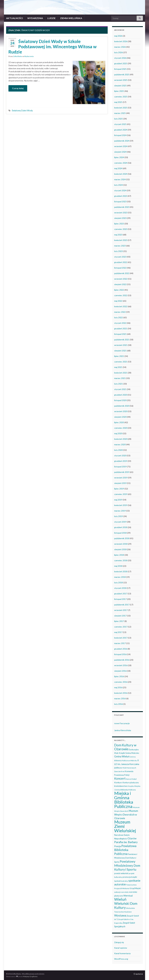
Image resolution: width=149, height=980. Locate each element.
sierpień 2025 (120, 86)
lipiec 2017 (119, 621)
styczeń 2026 (120, 58)
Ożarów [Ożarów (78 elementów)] (132, 838)
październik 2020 (122, 406)
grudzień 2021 (121, 328)
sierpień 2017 (120, 616)
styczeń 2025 (120, 124)
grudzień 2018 (121, 527)
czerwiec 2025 (121, 97)
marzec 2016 (120, 698)
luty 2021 (119, 384)
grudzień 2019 (121, 461)
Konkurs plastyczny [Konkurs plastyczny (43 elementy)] (131, 783)
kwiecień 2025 (121, 108)
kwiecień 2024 (121, 174)
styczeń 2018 (120, 588)
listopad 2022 (120, 268)
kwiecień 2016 (121, 693)
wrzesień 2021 (121, 345)
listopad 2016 (120, 654)
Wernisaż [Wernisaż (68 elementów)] (128, 895)
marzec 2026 (120, 47)
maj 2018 (118, 566)
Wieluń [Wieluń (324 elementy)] (120, 899)
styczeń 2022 (120, 323)
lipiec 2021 (119, 356)
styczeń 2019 (120, 522)
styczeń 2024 (120, 190)
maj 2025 (118, 102)
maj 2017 (118, 632)
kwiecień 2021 (121, 373)
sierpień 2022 (120, 284)
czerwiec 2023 (121, 229)
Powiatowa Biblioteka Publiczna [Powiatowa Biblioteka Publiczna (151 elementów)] (125, 850)
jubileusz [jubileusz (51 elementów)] (118, 768)
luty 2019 (119, 516)
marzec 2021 (120, 378)
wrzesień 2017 (121, 610)
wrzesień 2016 (121, 665)
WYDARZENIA (35, 18)
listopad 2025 (120, 69)
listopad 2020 (120, 400)
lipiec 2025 (119, 91)
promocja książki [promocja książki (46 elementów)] (130, 877)
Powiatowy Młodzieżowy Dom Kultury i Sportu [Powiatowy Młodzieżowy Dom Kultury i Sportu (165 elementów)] (127, 865)
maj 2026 (118, 36)
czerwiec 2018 (121, 560)
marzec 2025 (120, 113)
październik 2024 (122, 141)
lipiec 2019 (119, 489)
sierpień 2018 (120, 549)
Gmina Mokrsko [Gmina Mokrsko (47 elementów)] (132, 753)
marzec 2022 (120, 312)
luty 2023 (119, 251)
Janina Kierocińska (123, 730)
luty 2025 (119, 119)
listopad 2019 (120, 467)
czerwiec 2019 (121, 494)
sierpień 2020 (120, 417)
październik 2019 (122, 472)
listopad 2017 (120, 599)
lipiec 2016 (119, 676)
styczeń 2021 (120, 389)
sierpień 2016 (120, 671)
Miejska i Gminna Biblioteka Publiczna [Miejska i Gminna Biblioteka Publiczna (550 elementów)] (124, 800)
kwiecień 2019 (121, 505)
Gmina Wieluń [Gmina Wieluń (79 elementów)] (122, 756)
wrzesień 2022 (121, 279)
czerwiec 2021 (121, 362)
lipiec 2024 (119, 157)
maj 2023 (118, 235)
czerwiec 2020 (121, 428)
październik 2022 (122, 273)
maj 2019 (118, 500)
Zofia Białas (18, 56)
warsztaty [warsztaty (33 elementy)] (125, 892)
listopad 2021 (120, 334)
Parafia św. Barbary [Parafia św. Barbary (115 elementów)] (126, 842)
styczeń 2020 (120, 455)
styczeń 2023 (120, 257)
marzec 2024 (120, 179)
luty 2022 (119, 317)
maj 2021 (118, 367)
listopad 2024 (120, 135)
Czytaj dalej (18, 88)
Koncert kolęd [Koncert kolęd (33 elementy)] (131, 779)
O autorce (138, 974)
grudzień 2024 (121, 130)
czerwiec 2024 (121, 163)
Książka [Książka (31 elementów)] (131, 786)
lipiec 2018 (119, 555)
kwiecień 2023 (121, 240)
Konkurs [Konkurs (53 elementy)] (118, 782)
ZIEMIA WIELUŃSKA (71, 18)
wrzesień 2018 (121, 544)
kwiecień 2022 (121, 306)
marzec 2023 (120, 246)
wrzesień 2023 (121, 213)
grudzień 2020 (121, 395)
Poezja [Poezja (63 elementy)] (118, 846)
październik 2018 (122, 538)
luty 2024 (119, 185)
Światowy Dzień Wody (22, 111)
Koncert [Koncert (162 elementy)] (120, 778)
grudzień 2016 (121, 649)
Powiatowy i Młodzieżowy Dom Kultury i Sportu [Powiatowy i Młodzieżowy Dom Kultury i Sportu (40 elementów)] (126, 858)
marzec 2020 (120, 444)
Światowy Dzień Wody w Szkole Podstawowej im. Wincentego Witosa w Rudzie (53, 47)
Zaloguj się (119, 942)
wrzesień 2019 (121, 478)
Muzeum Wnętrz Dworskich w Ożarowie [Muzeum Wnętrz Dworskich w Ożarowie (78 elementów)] (126, 814)
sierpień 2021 (120, 351)
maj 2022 (118, 301)
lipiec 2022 (119, 290)
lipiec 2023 (119, 224)
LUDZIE (52, 18)
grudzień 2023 (121, 196)
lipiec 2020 (119, 422)
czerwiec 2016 (121, 682)
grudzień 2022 (121, 262)
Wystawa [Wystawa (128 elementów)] (120, 915)
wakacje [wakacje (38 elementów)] (117, 892)
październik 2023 (122, 207)
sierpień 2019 (120, 483)
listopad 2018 (120, 533)
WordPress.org (121, 959)
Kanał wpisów (121, 948)
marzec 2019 (120, 511)
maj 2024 (118, 168)
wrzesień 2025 (121, 80)
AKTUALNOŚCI (14, 18)
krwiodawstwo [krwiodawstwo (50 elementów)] (121, 786)
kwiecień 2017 (121, 638)
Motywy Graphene (30, 976)
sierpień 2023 (120, 218)
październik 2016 (122, 660)
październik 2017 (122, 605)
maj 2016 (118, 687)
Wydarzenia (29, 56)
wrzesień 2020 (121, 411)
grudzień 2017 (121, 594)
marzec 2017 (120, 643)
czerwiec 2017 (121, 627)
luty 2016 (119, 704)
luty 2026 (119, 52)
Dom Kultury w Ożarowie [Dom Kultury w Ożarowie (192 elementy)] (125, 747)
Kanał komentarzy (122, 953)
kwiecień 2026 (121, 41)
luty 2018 (119, 582)
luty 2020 (119, 450)
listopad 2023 (120, 201)
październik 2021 (122, 340)
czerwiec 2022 (121, 295)
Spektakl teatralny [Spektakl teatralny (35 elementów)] (121, 881)
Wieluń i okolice (75, 3)
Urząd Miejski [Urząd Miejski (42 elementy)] (135, 888)
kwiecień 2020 (121, 439)
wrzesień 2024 (121, 146)
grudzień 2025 (121, 63)
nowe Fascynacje (122, 723)
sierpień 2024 (120, 152)
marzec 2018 (120, 577)
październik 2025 (122, 74)
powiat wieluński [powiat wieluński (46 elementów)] (121, 873)
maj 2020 (118, 433)
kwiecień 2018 (121, 571)
